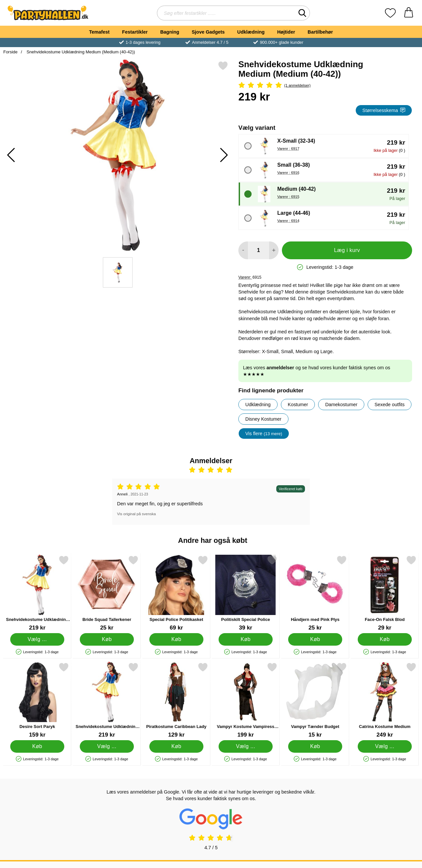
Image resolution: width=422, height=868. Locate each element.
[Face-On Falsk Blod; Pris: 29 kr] (385, 593)
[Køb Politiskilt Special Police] (246, 639)
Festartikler (135, 32)
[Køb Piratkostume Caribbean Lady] (176, 746)
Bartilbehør (320, 32)
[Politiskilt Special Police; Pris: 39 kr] (246, 593)
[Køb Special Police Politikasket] (176, 639)
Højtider (286, 32)
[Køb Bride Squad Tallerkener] (107, 639)
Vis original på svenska (136, 514)
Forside (10, 52)
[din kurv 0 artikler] (409, 13)
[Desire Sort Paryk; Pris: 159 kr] (37, 700)
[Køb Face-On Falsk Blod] (385, 639)
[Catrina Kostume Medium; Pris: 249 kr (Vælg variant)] (385, 700)
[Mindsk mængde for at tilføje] (243, 250)
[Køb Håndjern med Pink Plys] (315, 639)
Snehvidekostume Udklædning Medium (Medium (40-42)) (80, 52)
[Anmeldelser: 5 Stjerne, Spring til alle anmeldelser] (325, 85)
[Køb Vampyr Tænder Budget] (315, 746)
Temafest (99, 32)
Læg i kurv (347, 250)
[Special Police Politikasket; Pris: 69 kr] (176, 593)
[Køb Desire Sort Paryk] (37, 746)
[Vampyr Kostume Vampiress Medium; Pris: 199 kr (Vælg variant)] (246, 700)
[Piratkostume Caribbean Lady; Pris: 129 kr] (176, 700)
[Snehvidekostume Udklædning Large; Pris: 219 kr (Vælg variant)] (107, 700)
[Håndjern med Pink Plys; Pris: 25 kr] (315, 593)
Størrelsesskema (384, 110)
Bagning (170, 32)
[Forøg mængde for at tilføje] (274, 250)
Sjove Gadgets (208, 32)
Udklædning (251, 32)
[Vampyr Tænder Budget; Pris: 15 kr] (315, 700)
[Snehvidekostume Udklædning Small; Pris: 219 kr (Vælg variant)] (37, 593)
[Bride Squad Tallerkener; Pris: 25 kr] (107, 593)
